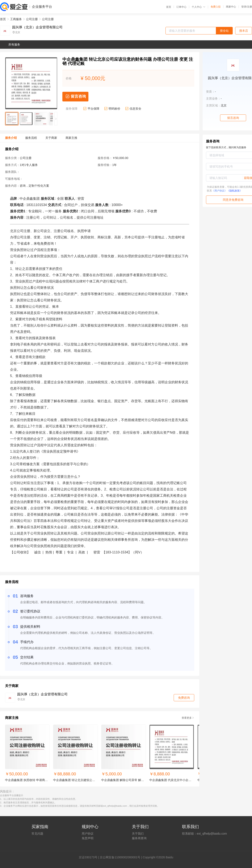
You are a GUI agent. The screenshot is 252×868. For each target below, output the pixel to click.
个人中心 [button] (199, 7)
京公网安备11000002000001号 (120, 857)
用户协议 (88, 834)
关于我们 (138, 834)
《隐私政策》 (235, 191)
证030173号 (90, 857)
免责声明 (88, 838)
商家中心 (231, 7)
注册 (249, 7)
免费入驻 (216, 7)
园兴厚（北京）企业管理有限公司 (37, 27)
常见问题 (37, 834)
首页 (169, 7)
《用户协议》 (219, 191)
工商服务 (16, 19)
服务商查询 (139, 838)
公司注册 (32, 19)
